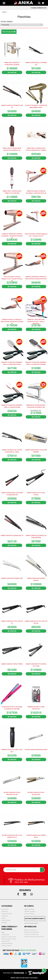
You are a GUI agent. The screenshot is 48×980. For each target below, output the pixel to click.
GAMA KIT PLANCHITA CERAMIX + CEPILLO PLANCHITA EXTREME (36, 363)
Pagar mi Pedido (29, 909)
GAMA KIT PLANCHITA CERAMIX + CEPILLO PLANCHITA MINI (12, 406)
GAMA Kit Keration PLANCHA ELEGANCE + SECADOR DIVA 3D (36, 192)
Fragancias (5, 916)
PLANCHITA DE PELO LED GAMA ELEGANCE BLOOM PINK (12, 708)
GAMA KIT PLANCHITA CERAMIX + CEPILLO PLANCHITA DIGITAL (12, 363)
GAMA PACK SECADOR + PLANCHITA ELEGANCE (12, 64)
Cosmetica (5, 912)
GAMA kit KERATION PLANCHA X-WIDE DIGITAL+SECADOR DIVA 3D (36, 278)
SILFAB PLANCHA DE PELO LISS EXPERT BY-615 (12, 836)
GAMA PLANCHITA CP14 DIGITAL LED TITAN (36, 665)
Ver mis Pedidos (29, 914)
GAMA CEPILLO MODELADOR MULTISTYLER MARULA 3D (12, 149)
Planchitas (5, 25)
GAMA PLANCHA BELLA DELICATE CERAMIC (36, 451)
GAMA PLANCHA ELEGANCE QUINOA (36, 579)
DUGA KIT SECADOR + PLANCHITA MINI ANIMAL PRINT (36, 106)
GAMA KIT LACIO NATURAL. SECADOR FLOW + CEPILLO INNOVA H (36, 321)
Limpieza (4, 923)
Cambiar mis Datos (30, 912)
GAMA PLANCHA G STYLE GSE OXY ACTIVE (36, 622)
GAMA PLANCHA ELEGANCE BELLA (12, 535)
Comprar (12, 72)
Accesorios (5, 909)
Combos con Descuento (9, 937)
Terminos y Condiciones (31, 934)
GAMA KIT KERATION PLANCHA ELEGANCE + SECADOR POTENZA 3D (12, 236)
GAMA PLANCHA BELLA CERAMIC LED (36, 64)
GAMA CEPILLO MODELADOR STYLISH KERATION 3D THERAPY (36, 149)
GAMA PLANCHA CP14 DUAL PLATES (36, 494)
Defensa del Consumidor (32, 932)
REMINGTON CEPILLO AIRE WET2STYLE (36, 708)
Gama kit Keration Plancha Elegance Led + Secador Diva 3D (36, 235)
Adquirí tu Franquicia (30, 930)
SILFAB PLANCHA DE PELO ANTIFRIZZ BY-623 (12, 793)
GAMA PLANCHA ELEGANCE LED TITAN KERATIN (36, 537)
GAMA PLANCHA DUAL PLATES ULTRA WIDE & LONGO (12, 451)
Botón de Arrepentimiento (35, 919)
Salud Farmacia (6, 920)
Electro (3, 918)
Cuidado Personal (7, 914)
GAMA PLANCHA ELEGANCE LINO (12, 578)
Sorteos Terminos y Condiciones (34, 937)
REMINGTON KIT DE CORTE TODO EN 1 (12, 751)
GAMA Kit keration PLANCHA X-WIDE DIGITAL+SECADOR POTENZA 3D (12, 321)
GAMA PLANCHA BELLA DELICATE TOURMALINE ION (12, 494)
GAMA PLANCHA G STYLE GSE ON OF (12, 622)
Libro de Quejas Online (31, 923)
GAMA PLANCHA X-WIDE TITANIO (12, 664)
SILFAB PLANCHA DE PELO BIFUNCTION (36, 793)
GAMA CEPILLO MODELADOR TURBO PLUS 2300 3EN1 (12, 192)
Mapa (3, 932)
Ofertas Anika (5, 935)
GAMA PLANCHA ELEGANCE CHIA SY (12, 106)
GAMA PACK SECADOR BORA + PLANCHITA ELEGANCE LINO (36, 406)
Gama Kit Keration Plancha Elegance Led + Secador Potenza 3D (12, 279)
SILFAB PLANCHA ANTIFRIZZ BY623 (36, 750)
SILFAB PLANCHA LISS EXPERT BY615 (36, 836)
